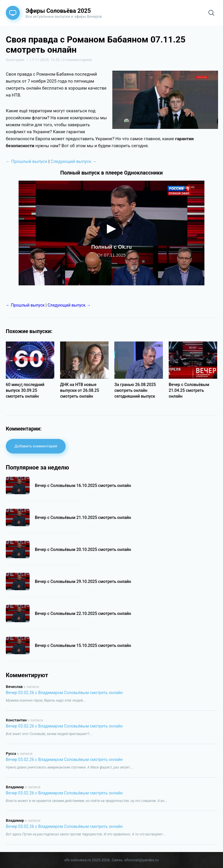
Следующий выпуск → (74, 161)
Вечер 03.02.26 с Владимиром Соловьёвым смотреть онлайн (64, 693)
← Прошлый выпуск (27, 161)
